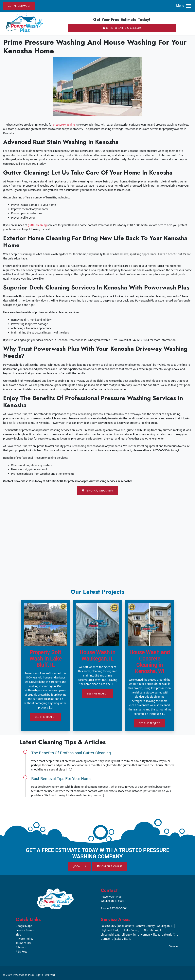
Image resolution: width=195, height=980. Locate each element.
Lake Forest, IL (133, 930)
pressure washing (64, 124)
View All (174, 946)
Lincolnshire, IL (110, 934)
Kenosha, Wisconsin (97, 491)
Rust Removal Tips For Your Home (61, 778)
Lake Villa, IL (123, 939)
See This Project (45, 717)
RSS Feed (22, 951)
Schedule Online (110, 866)
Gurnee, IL (107, 939)
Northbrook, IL (153, 930)
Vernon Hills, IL (150, 934)
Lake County (108, 926)
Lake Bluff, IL (170, 934)
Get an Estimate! (19, 6)
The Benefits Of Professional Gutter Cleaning (71, 753)
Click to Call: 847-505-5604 (122, 28)
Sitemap (21, 947)
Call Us (79, 866)
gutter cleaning (37, 225)
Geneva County (145, 926)
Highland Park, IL (111, 930)
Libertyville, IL (130, 934)
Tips (18, 934)
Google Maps (24, 926)
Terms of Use (24, 943)
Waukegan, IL (165, 926)
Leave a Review (25, 930)
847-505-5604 (119, 908)
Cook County (126, 926)
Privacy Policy (24, 939)
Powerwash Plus (23, 975)
